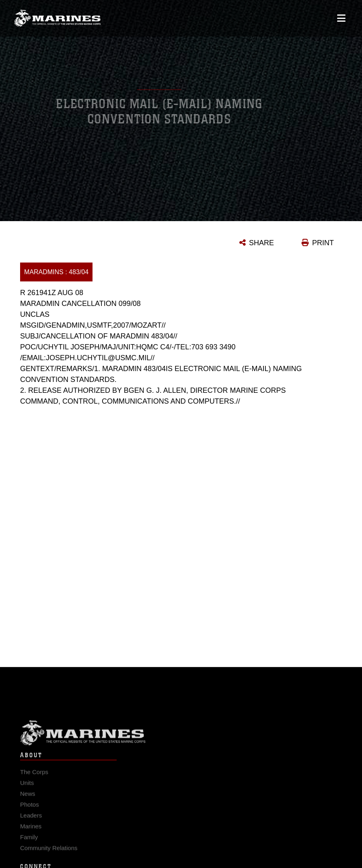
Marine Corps (181, 737)
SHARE (261, 243)
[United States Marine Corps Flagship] (57, 16)
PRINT (323, 243)
